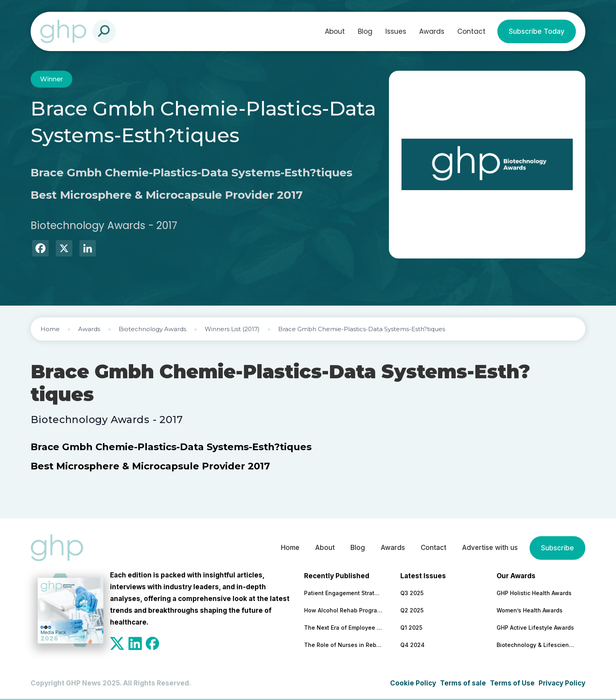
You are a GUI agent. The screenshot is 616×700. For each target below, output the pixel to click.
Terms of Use (512, 683)
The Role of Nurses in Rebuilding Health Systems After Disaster (343, 645)
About (335, 31)
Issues (396, 31)
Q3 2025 (412, 593)
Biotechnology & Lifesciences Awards (536, 645)
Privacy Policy (562, 683)
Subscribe (557, 548)
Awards (432, 31)
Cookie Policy (413, 683)
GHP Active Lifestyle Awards (535, 628)
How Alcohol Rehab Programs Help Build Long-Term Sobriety (343, 610)
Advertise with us (489, 548)
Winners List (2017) (232, 329)
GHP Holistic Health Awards (534, 593)
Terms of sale (463, 683)
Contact (471, 31)
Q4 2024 (412, 645)
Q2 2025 (412, 610)
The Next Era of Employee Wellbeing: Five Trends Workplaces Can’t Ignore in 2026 (343, 628)
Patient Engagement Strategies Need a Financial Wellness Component (343, 593)
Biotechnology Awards (152, 329)
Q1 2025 (411, 628)
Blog (365, 31)
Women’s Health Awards (530, 610)
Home (50, 329)
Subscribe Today (537, 31)
